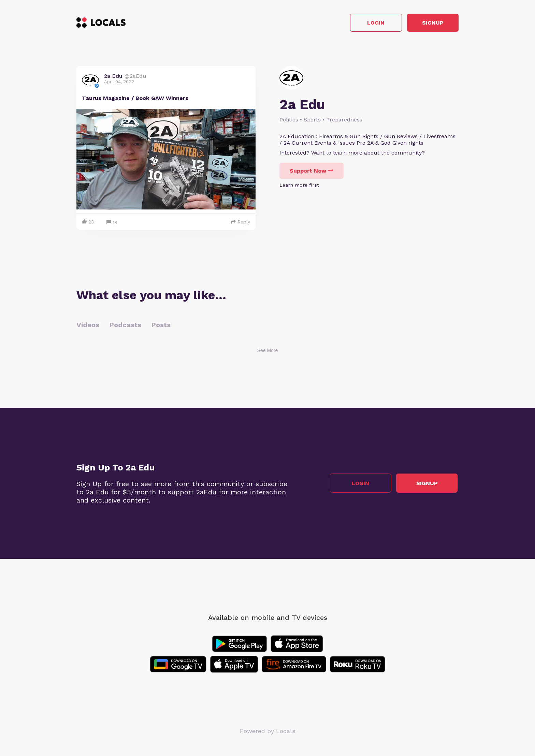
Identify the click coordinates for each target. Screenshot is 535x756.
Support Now (312, 172)
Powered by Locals (268, 732)
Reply (241, 223)
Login (362, 23)
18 (112, 224)
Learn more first (299, 186)
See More (268, 351)
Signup (428, 23)
